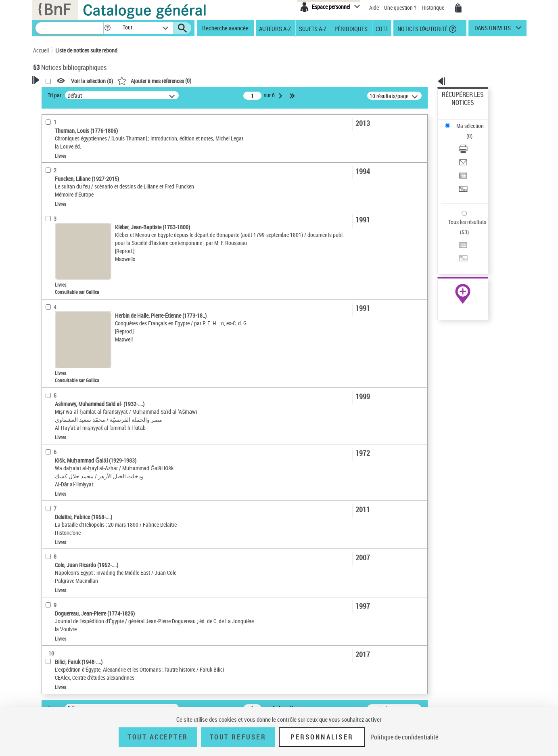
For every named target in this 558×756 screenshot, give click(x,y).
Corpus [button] (50, 416)
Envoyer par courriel (465, 131)
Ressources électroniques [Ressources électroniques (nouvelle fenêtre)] (459, 256)
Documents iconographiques (76, 209)
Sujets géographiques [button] (69, 289)
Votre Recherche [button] (66, 94)
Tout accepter (158, 737)
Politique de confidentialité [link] (404, 737)
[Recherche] (69, 28)
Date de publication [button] (65, 262)
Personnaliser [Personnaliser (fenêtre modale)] (322, 737)
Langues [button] (52, 248)
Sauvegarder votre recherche (84, 141)
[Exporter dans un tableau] (473, 141)
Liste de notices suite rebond (86, 50)
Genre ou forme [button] (60, 389)
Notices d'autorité (422, 28)
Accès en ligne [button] (59, 171)
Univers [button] (51, 402)
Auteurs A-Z (275, 28)
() (258, 81)
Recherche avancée (225, 28)
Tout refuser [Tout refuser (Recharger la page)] (238, 737)
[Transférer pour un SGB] (473, 151)
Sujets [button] (49, 275)
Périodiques (351, 28)
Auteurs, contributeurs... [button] (72, 235)
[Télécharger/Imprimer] (473, 121)
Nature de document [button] (67, 184)
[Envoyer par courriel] (473, 131)
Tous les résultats (462, 173)
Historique (434, 7)
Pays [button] (47, 429)
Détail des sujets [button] (62, 302)
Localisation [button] (56, 222)
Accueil (41, 50)
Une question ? (400, 7)
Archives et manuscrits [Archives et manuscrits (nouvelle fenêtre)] (456, 247)
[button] (107, 28)
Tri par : (159, 95)
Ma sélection (457, 107)
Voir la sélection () (196, 81)
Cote (382, 28)
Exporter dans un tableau (471, 141)
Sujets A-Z (313, 28)
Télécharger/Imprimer (467, 121)
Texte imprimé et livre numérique (81, 197)
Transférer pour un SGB (469, 150)
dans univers (493, 30)
